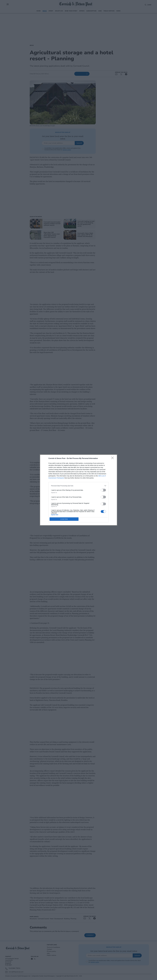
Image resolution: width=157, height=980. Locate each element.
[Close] (113, 459)
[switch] (103, 490)
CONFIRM (64, 519)
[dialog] (78, 490)
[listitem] (78, 486)
